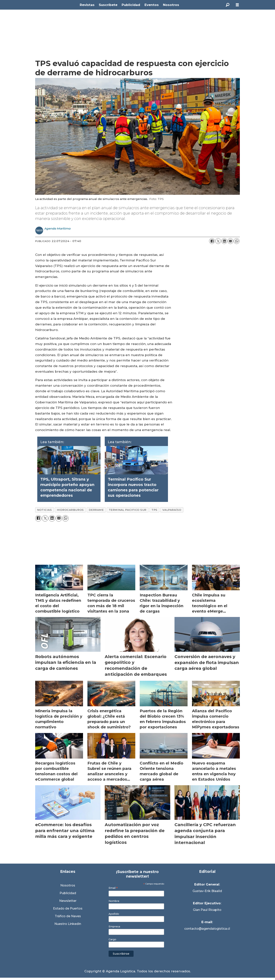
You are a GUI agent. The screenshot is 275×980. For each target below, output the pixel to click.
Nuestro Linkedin (68, 924)
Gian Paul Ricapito (207, 910)
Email (113, 888)
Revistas (87, 5)
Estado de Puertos (68, 908)
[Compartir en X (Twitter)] (218, 241)
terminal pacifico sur (128, 510)
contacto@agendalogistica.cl (207, 929)
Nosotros (171, 5)
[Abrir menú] (237, 5)
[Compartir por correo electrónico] (230, 241)
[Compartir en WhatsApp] (237, 241)
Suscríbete (108, 5)
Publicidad (131, 5)
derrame (96, 510)
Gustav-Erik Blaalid (207, 891)
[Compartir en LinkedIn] (224, 241)
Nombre (114, 901)
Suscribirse (121, 954)
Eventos (152, 5)
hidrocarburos (70, 510)
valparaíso (172, 510)
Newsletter (68, 901)
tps (154, 510)
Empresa (114, 927)
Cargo (112, 939)
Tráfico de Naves (68, 916)
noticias (44, 510)
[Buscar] (228, 5)
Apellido (114, 914)
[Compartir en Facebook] (212, 241)
